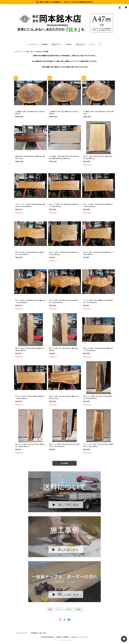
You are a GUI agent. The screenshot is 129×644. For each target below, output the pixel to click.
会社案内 (45, 44)
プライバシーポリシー (22, 633)
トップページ (34, 44)
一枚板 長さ (29, 52)
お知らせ (69, 44)
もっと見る (64, 463)
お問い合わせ (80, 44)
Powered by (64, 640)
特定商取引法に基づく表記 (38, 633)
